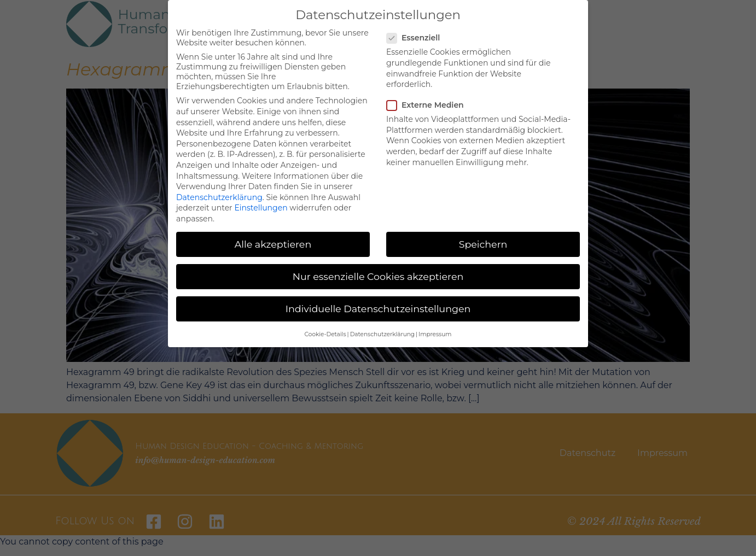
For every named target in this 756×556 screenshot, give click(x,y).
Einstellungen (261, 208)
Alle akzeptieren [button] (273, 244)
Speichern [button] (483, 244)
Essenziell (417, 38)
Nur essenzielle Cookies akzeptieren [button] (378, 276)
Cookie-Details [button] (325, 334)
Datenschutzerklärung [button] (382, 334)
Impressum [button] (435, 334)
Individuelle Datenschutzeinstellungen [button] (378, 309)
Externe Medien (429, 105)
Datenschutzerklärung (219, 197)
